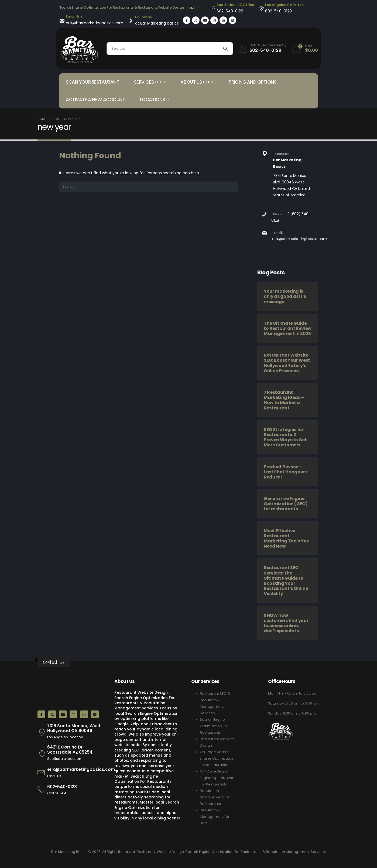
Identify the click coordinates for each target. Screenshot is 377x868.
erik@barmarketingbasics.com (300, 239)
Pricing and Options (253, 82)
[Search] (225, 49)
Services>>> (148, 82)
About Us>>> (195, 82)
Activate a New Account (95, 100)
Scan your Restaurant (92, 82)
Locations (152, 100)
